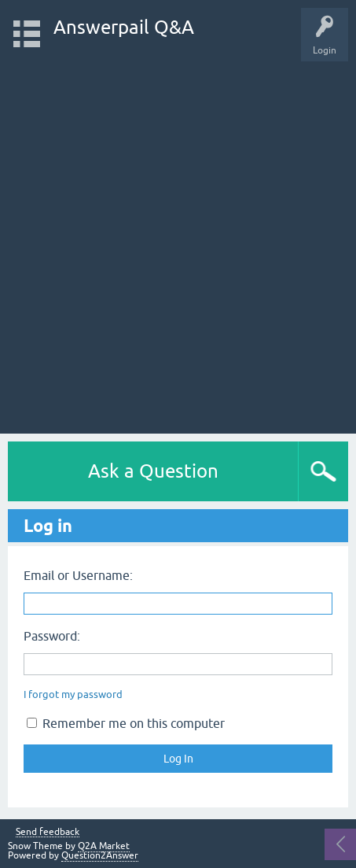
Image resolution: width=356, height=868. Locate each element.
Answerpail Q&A (124, 27)
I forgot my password (73, 694)
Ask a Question (153, 471)
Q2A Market (104, 846)
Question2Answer (100, 855)
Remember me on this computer (126, 723)
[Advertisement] (178, 240)
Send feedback (48, 832)
